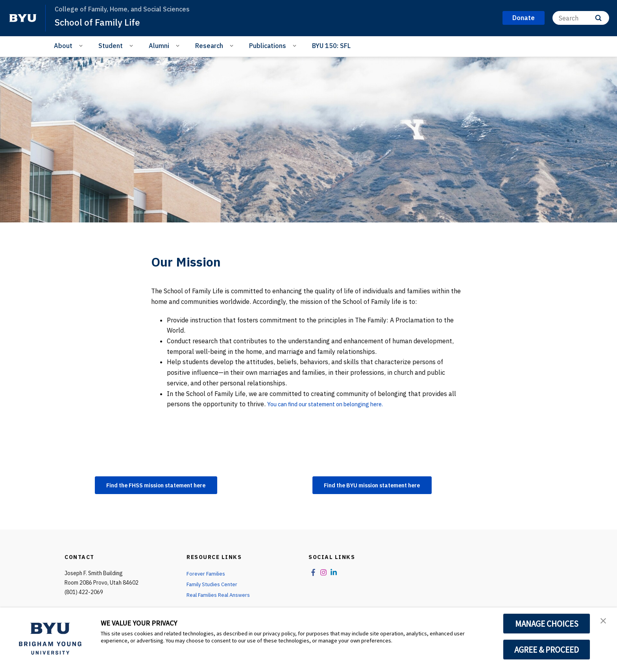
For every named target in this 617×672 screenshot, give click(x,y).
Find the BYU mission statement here (382, 486)
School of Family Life (100, 22)
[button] (604, 622)
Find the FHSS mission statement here (166, 486)
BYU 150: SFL (331, 46)
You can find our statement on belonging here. (334, 404)
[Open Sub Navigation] (82, 45)
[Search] (581, 18)
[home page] (23, 18)
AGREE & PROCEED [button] (547, 650)
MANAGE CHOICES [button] (547, 624)
